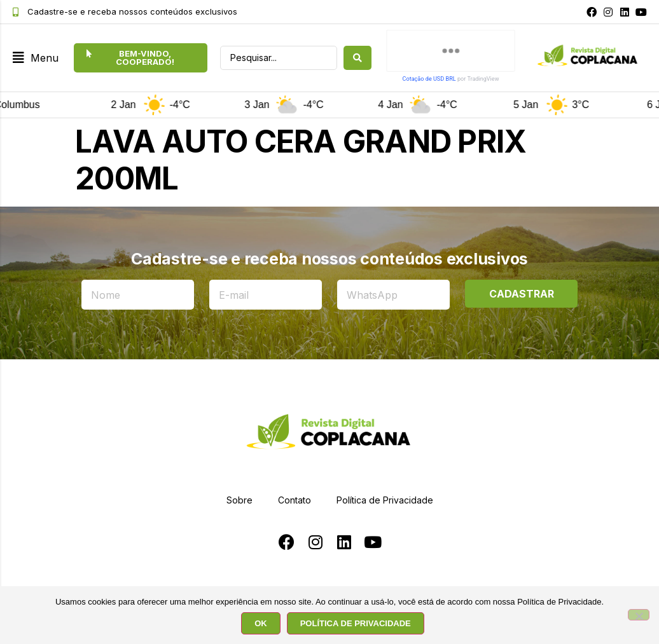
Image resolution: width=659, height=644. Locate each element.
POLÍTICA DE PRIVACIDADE (356, 623)
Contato (295, 500)
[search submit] (357, 58)
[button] (36, 58)
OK (261, 623)
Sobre (239, 500)
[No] (639, 615)
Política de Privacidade (385, 500)
